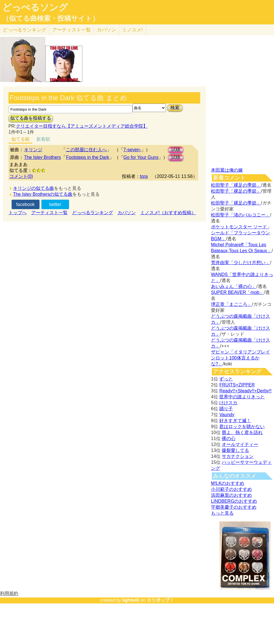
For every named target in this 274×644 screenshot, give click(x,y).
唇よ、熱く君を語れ (242, 433)
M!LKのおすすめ (228, 483)
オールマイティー (240, 444)
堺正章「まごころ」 (231, 304)
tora (144, 176)
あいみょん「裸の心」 (234, 286)
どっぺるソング (35, 7)
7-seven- (132, 150)
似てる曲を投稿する (31, 118)
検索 (175, 108)
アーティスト (72, 30)
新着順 (43, 139)
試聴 (176, 150)
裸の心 (229, 438)
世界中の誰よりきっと (242, 397)
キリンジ (33, 150)
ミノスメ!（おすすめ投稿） (168, 213)
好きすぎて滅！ (235, 421)
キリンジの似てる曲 (34, 188)
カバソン (106, 30)
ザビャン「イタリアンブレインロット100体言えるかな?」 (240, 358)
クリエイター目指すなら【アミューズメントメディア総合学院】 (82, 126)
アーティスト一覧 (49, 213)
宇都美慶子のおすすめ (234, 507)
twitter (55, 204)
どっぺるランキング (93, 213)
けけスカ (228, 403)
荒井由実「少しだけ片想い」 (240, 263)
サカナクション (238, 456)
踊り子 (226, 409)
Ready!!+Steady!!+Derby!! (245, 391)
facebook (25, 204)
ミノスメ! (132, 30)
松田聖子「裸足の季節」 (236, 185)
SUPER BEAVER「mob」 (237, 292)
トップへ (18, 213)
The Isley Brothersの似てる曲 (43, 194)
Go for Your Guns (141, 157)
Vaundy (227, 415)
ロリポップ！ (160, 600)
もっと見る (222, 513)
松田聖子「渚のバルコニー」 (240, 215)
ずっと (226, 379)
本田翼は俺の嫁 (227, 170)
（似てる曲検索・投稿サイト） (51, 18)
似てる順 (20, 139)
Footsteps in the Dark (87, 157)
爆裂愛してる (235, 450)
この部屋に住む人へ (86, 150)
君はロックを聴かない (242, 427)
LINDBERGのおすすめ (234, 501)
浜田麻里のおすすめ (231, 495)
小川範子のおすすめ (231, 489)
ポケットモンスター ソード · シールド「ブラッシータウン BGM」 (240, 233)
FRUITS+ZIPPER (237, 385)
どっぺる (25, 30)
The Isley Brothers (43, 157)
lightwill (131, 600)
